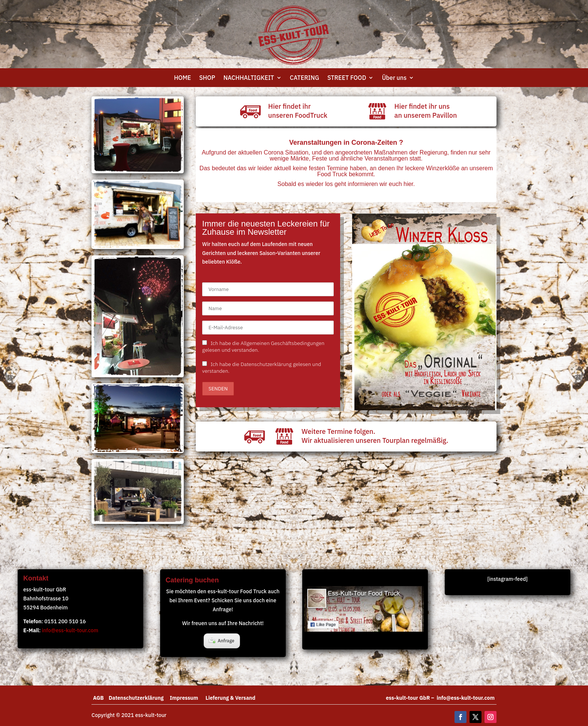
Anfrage (221, 640)
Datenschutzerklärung (139, 698)
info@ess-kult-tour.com (70, 630)
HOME (182, 78)
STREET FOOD (347, 78)
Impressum (188, 698)
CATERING (304, 78)
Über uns (394, 78)
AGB (101, 698)
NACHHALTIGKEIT (249, 78)
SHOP (207, 78)
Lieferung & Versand (230, 698)
